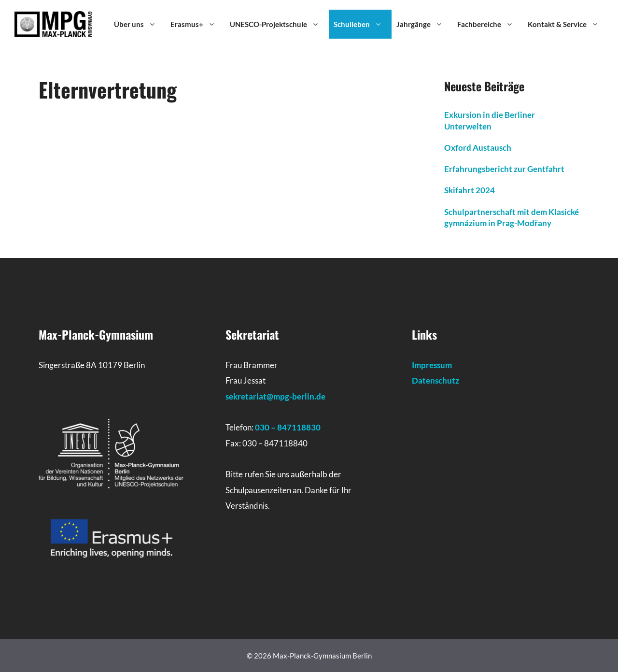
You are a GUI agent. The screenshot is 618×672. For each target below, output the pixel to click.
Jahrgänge (424, 24)
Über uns (140, 24)
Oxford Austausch (478, 148)
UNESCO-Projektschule (279, 24)
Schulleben (363, 24)
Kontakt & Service (568, 24)
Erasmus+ (198, 24)
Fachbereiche (490, 24)
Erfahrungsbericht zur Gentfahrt (504, 169)
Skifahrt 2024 (470, 190)
